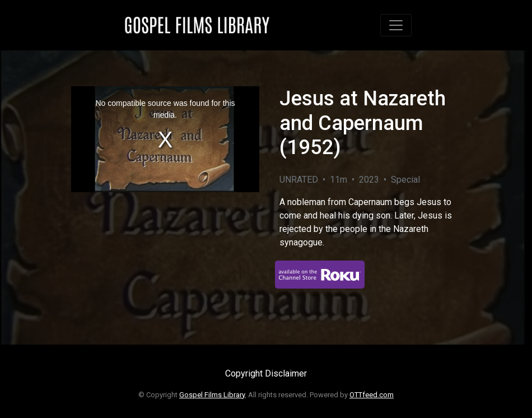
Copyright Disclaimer (266, 373)
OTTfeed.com (372, 395)
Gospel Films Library (212, 395)
